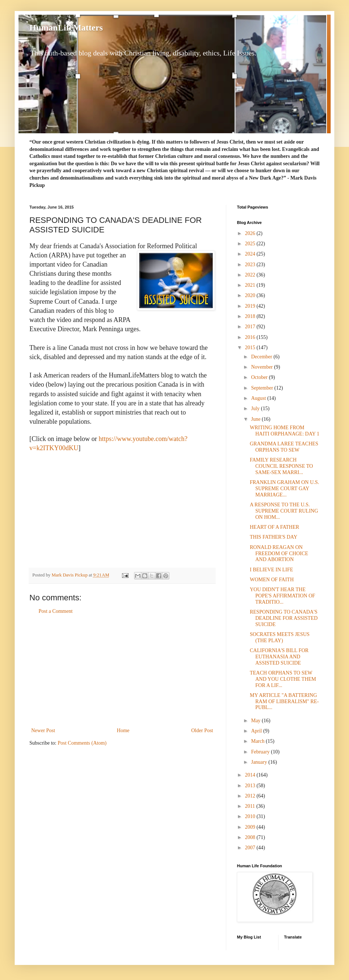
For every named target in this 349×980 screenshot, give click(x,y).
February (261, 752)
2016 (251, 337)
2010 (251, 816)
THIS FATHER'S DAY (274, 537)
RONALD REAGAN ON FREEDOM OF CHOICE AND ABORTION (279, 554)
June (256, 419)
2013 (251, 786)
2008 (251, 837)
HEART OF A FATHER (274, 527)
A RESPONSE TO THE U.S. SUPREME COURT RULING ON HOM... (284, 511)
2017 (251, 327)
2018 (251, 316)
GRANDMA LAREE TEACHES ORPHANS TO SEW (284, 447)
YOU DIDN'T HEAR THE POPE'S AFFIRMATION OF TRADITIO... (283, 596)
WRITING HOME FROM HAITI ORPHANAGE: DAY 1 (285, 431)
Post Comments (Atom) (82, 743)
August (259, 398)
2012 (251, 796)
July (256, 408)
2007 (251, 848)
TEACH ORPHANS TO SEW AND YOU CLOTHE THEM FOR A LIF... (283, 679)
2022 (251, 275)
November (262, 367)
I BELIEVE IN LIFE (271, 570)
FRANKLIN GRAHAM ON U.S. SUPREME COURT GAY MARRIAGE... (285, 489)
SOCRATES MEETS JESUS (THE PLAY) (280, 637)
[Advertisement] (122, 671)
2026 (251, 233)
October (260, 377)
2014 (251, 775)
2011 (251, 806)
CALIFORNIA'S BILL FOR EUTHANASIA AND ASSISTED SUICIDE (279, 657)
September (262, 388)
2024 (251, 254)
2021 (251, 285)
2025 (251, 244)
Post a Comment (56, 611)
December (262, 357)
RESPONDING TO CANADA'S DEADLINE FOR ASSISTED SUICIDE (284, 618)
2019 (251, 306)
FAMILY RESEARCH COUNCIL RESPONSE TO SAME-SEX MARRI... (281, 466)
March (258, 741)
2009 (251, 827)
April (257, 731)
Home (123, 731)
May (256, 721)
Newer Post (43, 731)
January (260, 762)
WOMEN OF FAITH (272, 580)
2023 (251, 265)
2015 (251, 348)
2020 (251, 295)
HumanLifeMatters (66, 28)
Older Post (202, 731)
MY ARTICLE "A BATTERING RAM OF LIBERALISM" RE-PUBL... (284, 701)
